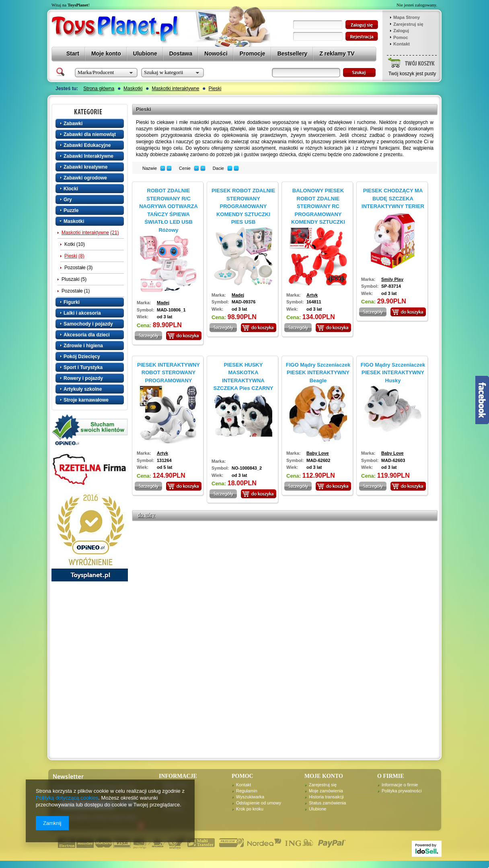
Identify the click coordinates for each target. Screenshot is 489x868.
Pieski (215, 89)
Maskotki (133, 89)
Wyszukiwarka (250, 797)
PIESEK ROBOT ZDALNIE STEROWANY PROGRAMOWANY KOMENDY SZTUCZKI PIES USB (243, 206)
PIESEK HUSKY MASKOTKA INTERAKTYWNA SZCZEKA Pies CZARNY (243, 377)
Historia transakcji (326, 797)
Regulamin (247, 791)
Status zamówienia (327, 803)
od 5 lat (165, 467)
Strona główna (99, 89)
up (169, 168)
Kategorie (90, 111)
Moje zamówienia (326, 791)
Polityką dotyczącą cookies (67, 798)
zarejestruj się (362, 36)
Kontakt (402, 44)
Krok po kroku (250, 809)
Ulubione (317, 809)
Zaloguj (401, 31)
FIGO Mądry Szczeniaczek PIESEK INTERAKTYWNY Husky (393, 373)
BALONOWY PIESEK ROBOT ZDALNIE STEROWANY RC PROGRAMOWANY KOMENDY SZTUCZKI (318, 206)
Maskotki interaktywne (175, 89)
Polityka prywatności (402, 791)
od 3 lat (165, 317)
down (163, 168)
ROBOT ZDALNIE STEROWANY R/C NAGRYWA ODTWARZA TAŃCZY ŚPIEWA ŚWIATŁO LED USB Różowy (168, 210)
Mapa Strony (407, 17)
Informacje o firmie (400, 785)
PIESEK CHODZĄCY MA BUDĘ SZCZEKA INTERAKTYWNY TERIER (393, 198)
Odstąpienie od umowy (259, 803)
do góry (146, 515)
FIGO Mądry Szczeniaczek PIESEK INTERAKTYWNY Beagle (318, 373)
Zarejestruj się (408, 24)
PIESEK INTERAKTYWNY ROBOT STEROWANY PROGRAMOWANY (168, 373)
